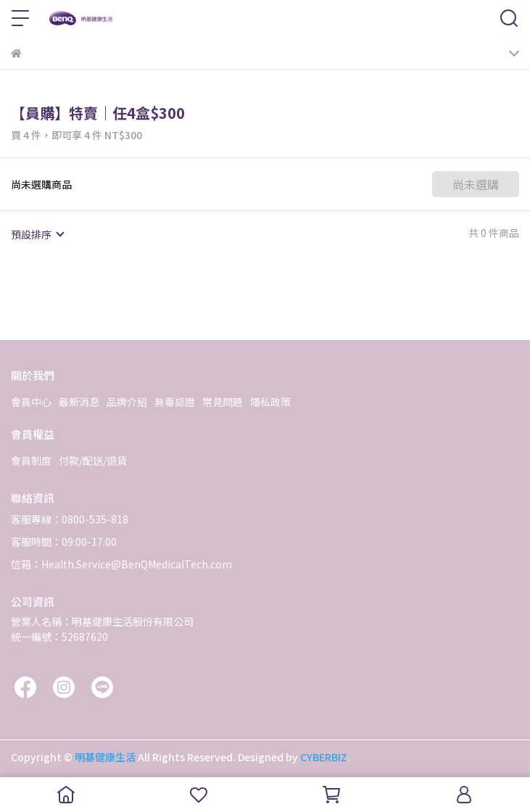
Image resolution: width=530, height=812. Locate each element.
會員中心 (31, 402)
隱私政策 (270, 402)
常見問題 (223, 402)
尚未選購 (476, 184)
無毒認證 (175, 402)
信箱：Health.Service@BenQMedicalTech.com (121, 564)
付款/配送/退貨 (93, 460)
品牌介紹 (127, 402)
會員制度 (31, 460)
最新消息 (79, 402)
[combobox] (37, 234)
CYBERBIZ (324, 757)
